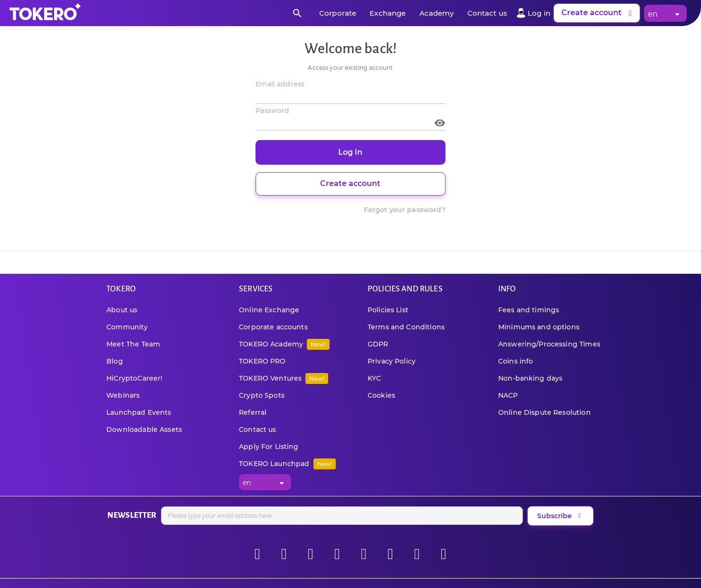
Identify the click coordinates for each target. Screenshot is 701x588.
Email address (280, 84)
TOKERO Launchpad (287, 464)
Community (127, 327)
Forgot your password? (405, 210)
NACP (508, 395)
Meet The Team (133, 344)
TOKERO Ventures (284, 378)
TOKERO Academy (284, 344)
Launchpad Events (139, 412)
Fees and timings (529, 310)
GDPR (378, 344)
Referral (253, 412)
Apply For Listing (269, 447)
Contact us (488, 13)
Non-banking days (530, 378)
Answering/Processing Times (549, 344)
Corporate (338, 13)
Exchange (388, 13)
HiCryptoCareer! (134, 378)
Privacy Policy (392, 361)
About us (122, 310)
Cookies (381, 395)
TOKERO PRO (262, 361)
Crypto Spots (262, 395)
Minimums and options (539, 327)
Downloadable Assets (144, 429)
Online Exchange (269, 310)
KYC (374, 378)
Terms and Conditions (406, 327)
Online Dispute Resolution (545, 412)
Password (272, 111)
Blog (115, 361)
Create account (598, 13)
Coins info (516, 361)
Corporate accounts (273, 327)
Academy (437, 13)
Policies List (388, 310)
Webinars (123, 395)
